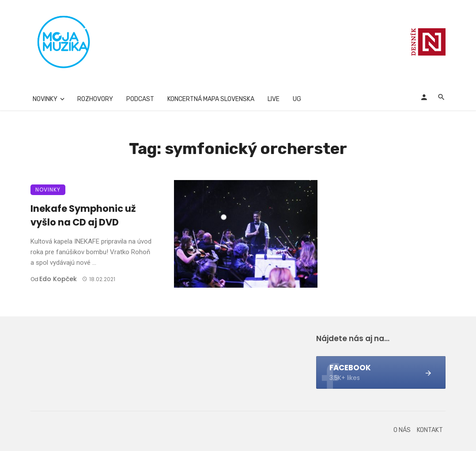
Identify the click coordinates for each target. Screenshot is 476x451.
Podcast (140, 99)
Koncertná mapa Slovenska (211, 99)
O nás (402, 430)
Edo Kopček (58, 279)
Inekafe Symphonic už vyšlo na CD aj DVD (83, 216)
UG (297, 99)
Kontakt (430, 430)
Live (274, 99)
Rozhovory (95, 99)
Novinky (45, 99)
